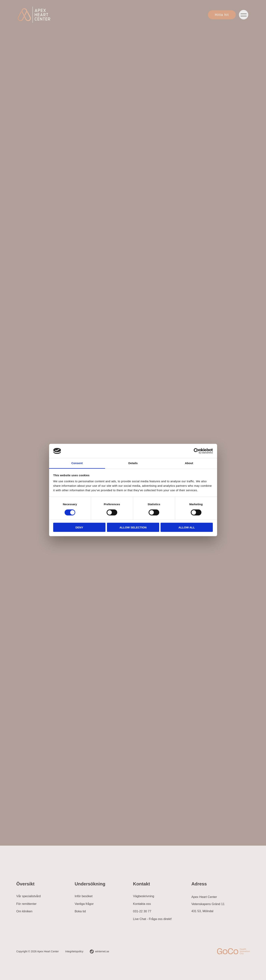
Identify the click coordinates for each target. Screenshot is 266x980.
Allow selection (133, 527)
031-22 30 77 (142, 911)
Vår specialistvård (28, 896)
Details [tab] (133, 463)
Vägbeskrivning (144, 896)
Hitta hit (222, 15)
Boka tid (80, 911)
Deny (79, 527)
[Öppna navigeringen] (244, 15)
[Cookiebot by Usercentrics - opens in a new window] (196, 451)
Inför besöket (84, 896)
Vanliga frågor (84, 904)
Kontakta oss (142, 904)
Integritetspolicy (74, 951)
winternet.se (102, 951)
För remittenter (26, 904)
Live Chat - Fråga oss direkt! (153, 919)
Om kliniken (24, 911)
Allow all (187, 527)
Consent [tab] (77, 463)
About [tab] (189, 463)
